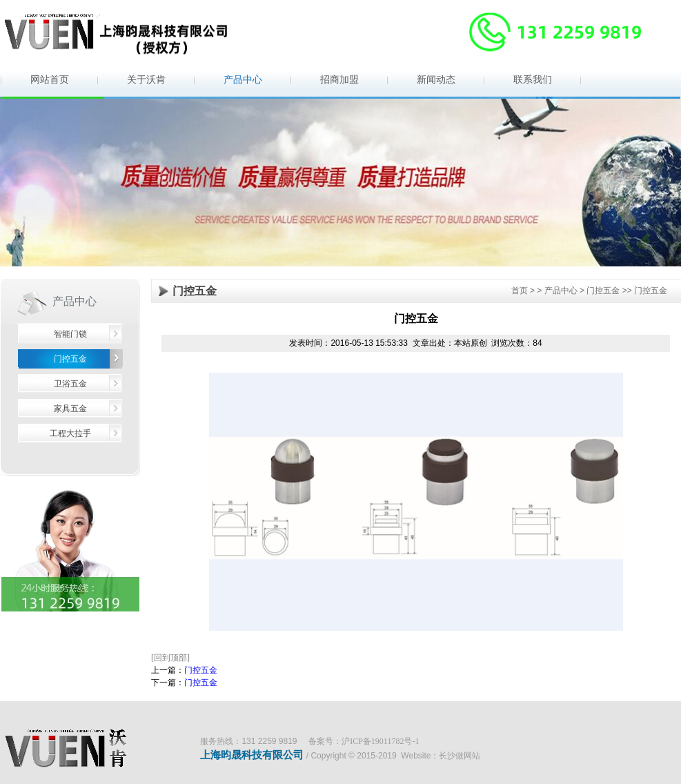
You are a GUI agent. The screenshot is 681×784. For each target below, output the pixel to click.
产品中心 (243, 80)
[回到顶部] (170, 658)
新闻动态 (436, 80)
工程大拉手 (70, 433)
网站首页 (50, 80)
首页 (520, 291)
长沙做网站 (460, 756)
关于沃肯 (146, 80)
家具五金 (70, 409)
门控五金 (70, 359)
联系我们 (533, 80)
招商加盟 (339, 80)
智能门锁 (70, 334)
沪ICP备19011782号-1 (380, 741)
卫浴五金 (70, 384)
